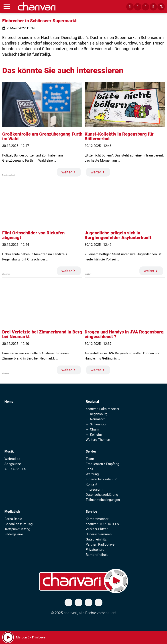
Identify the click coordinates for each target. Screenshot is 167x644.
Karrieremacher (97, 519)
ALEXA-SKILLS (15, 469)
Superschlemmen (99, 534)
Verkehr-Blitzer (97, 529)
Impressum (94, 490)
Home (9, 402)
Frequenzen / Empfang (102, 464)
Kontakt (92, 484)
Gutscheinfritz (96, 539)
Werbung (92, 474)
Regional (92, 402)
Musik (9, 451)
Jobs (89, 469)
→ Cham (92, 429)
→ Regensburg (97, 414)
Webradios (12, 459)
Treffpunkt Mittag (17, 529)
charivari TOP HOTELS (102, 524)
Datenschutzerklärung (102, 495)
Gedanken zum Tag (18, 524)
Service (91, 512)
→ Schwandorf (97, 424)
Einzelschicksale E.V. (101, 479)
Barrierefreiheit (97, 555)
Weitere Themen (98, 440)
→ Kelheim (94, 435)
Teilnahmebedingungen (103, 500)
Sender (91, 451)
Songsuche (13, 464)
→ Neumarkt (95, 419)
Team (90, 459)
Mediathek (12, 512)
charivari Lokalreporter (103, 409)
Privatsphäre (95, 550)
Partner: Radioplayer (101, 544)
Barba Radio (13, 519)
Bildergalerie (14, 534)
